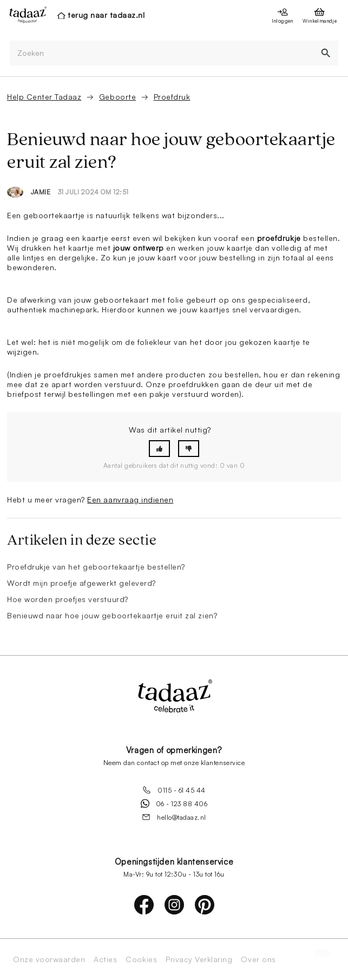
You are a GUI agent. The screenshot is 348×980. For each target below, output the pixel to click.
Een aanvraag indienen (130, 499)
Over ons (258, 959)
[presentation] (25, 15)
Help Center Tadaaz (44, 97)
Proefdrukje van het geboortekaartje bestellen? (96, 567)
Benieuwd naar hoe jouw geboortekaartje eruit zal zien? (112, 615)
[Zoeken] (162, 53)
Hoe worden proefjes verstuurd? (68, 599)
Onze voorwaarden (49, 959)
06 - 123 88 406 (174, 803)
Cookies (141, 959)
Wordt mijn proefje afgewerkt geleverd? (81, 583)
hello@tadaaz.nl (174, 817)
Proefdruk (172, 97)
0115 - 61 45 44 (174, 790)
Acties (105, 959)
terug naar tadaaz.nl (106, 15)
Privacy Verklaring (199, 959)
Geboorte (117, 97)
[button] (159, 449)
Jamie (41, 192)
